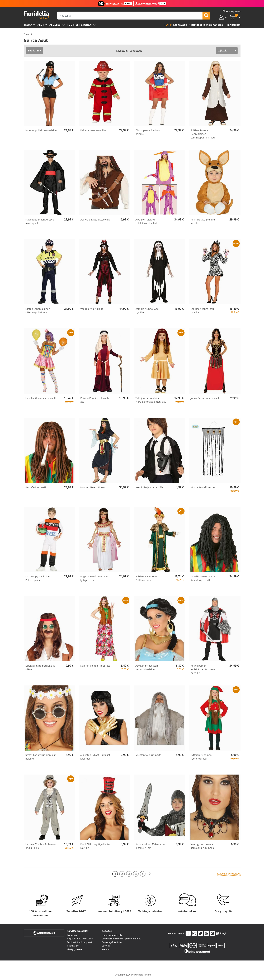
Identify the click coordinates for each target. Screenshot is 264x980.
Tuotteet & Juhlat (80, 25)
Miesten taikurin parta (148, 755)
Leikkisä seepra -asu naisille (202, 311)
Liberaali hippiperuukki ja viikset (40, 667)
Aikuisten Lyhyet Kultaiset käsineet (95, 757)
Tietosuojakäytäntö (112, 942)
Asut (41, 25)
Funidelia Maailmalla (112, 935)
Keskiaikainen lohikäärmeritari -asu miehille (203, 669)
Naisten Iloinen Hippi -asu (95, 666)
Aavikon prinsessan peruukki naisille (147, 667)
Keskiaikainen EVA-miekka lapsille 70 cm (150, 846)
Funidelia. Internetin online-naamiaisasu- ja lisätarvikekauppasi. (36, 15)
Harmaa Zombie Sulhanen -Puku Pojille (41, 846)
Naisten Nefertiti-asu (93, 487)
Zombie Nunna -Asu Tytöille (147, 311)
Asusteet (56, 25)
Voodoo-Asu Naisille (92, 309)
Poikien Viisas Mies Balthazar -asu (146, 578)
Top (167, 25)
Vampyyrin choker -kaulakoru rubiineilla (203, 846)
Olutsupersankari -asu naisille (148, 132)
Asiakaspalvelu (44, 933)
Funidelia (28, 34)
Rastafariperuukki (36, 487)
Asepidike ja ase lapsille (149, 487)
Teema (28, 25)
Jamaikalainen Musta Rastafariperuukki (203, 578)
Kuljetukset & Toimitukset (80, 939)
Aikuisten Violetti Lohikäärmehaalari (146, 221)
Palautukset (73, 946)
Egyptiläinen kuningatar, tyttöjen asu (94, 578)
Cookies (106, 946)
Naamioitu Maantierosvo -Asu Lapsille (40, 221)
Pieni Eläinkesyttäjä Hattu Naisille (95, 846)
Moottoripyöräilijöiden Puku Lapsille (38, 578)
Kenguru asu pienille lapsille (203, 221)
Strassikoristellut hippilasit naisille (41, 757)
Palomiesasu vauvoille (93, 130)
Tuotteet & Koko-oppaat (80, 942)
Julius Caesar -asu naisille (205, 398)
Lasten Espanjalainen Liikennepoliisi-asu (38, 311)
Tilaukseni (72, 935)
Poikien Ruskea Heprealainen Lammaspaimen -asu (203, 134)
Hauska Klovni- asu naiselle (41, 398)
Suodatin (33, 51)
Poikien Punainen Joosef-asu (95, 400)
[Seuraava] (150, 874)
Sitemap (106, 949)
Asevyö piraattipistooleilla (95, 220)
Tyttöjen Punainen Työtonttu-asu (201, 757)
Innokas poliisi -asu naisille (41, 130)
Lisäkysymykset (75, 949)
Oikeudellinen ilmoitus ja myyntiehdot (121, 939)
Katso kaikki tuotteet (229, 874)
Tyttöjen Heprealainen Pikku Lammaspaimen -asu (151, 400)
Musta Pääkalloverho (203, 487)
